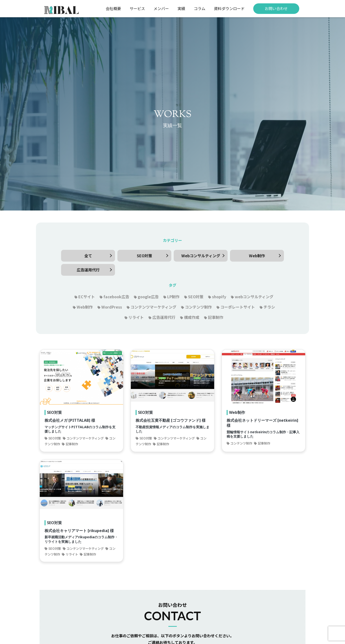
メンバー (161, 8)
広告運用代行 (88, 270)
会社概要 (113, 8)
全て (88, 256)
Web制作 (257, 256)
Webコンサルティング (201, 256)
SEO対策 (144, 256)
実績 (181, 8)
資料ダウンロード (229, 8)
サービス (137, 8)
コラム (200, 8)
